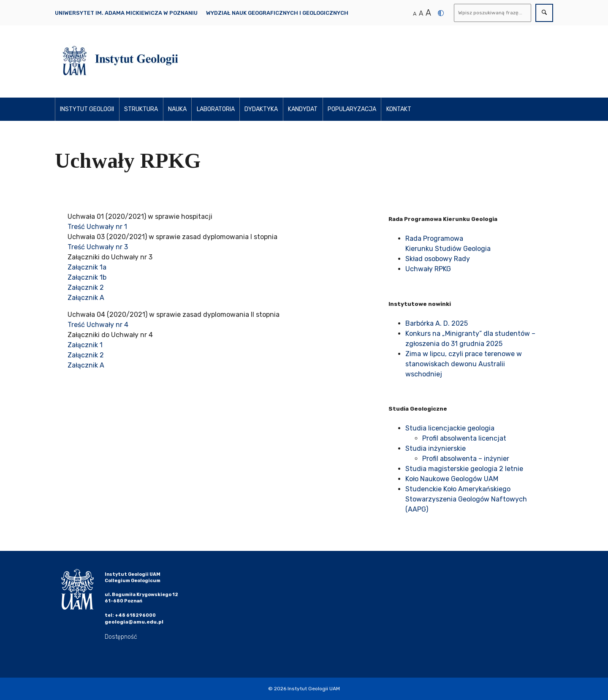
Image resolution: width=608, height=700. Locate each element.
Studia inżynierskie (436, 448)
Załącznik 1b (87, 277)
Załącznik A (86, 298)
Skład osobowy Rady (438, 259)
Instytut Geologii (87, 109)
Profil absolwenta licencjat (464, 438)
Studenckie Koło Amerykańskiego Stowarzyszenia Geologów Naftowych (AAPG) (466, 499)
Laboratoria (216, 109)
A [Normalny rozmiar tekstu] (415, 14)
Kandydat (303, 109)
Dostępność (121, 637)
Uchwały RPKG (428, 269)
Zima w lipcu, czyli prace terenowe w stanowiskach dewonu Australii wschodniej (464, 364)
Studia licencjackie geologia (450, 428)
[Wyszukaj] (493, 13)
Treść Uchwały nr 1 (97, 227)
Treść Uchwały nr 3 (98, 247)
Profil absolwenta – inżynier (466, 459)
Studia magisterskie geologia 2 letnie (464, 469)
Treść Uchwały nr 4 (98, 325)
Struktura (141, 109)
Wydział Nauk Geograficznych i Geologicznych (277, 13)
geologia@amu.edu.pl (134, 622)
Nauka (177, 109)
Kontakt (399, 109)
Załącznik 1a (87, 267)
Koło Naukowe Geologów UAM (452, 479)
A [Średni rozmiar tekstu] (421, 13)
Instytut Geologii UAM (314, 689)
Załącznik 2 (86, 287)
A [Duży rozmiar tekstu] (428, 13)
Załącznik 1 (85, 345)
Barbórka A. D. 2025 (437, 323)
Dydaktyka (261, 109)
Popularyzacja (352, 109)
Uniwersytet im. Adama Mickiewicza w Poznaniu (126, 13)
